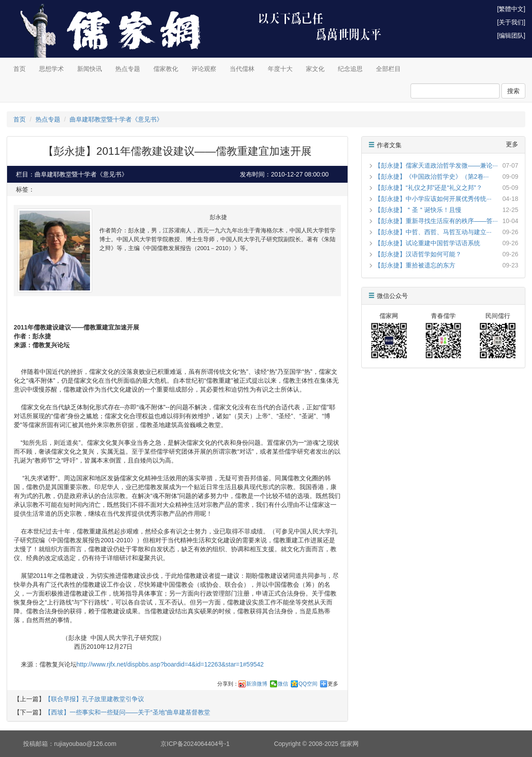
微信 (283, 684)
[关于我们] (511, 22)
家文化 (315, 69)
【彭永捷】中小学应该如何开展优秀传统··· (433, 199)
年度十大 (280, 69)
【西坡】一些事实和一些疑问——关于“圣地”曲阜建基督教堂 (127, 712)
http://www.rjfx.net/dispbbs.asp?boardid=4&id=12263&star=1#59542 (170, 664)
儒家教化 (166, 69)
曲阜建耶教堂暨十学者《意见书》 (116, 119)
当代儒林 (242, 69)
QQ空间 (308, 684)
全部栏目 (388, 69)
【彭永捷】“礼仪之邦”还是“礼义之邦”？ (428, 188)
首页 (20, 69)
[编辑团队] (511, 35)
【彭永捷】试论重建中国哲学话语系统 (427, 243)
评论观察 (204, 69)
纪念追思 (350, 69)
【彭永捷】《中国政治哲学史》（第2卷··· (432, 177)
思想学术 (51, 69)
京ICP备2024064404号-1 (195, 744)
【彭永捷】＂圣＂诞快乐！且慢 (418, 210)
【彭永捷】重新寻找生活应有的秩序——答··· (436, 221)
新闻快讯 (90, 69)
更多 (333, 684)
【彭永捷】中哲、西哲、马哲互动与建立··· (433, 232)
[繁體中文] (511, 9)
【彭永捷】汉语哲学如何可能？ (418, 254)
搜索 (513, 91)
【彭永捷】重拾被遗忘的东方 (415, 265)
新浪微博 (257, 684)
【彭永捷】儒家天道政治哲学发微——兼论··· (436, 165)
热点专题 (128, 69)
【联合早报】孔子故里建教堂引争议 (94, 699)
